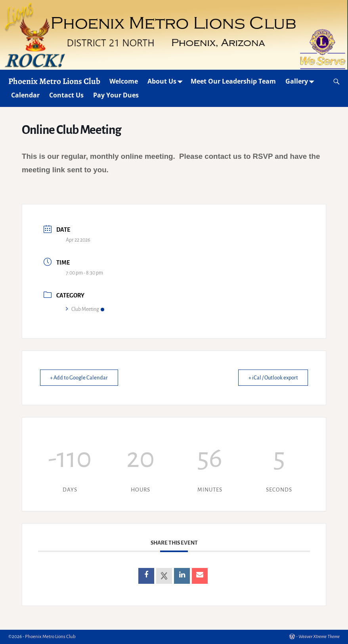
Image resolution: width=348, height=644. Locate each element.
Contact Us (66, 95)
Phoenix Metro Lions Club (54, 81)
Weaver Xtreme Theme (319, 637)
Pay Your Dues (116, 95)
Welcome (124, 81)
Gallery (301, 81)
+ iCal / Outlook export (271, 378)
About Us (167, 81)
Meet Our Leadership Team (233, 81)
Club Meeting (85, 309)
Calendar (25, 95)
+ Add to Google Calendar (81, 378)
